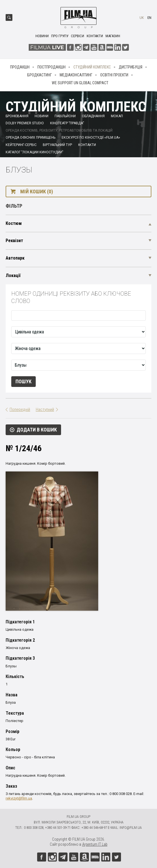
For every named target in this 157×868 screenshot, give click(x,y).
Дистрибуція (131, 67)
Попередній (20, 409)
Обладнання (93, 116)
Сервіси (78, 36)
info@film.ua (131, 828)
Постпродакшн (51, 67)
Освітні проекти (114, 75)
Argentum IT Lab (95, 844)
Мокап (117, 116)
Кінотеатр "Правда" (67, 123)
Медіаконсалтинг (76, 75)
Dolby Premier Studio (25, 123)
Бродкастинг (40, 75)
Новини (42, 36)
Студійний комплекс (92, 67)
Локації (13, 275)
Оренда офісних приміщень (31, 138)
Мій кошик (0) (37, 191)
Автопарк (15, 258)
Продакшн (20, 67)
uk (142, 18)
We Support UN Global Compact (80, 83)
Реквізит (14, 241)
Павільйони (65, 116)
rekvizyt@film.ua (19, 798)
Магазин (113, 36)
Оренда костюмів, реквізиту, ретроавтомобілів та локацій (59, 130)
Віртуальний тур (57, 145)
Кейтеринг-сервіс (21, 145)
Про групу (60, 36)
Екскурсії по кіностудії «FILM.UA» (91, 138)
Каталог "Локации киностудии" (34, 152)
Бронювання (17, 116)
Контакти (95, 36)
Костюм (14, 223)
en (149, 18)
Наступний (45, 409)
